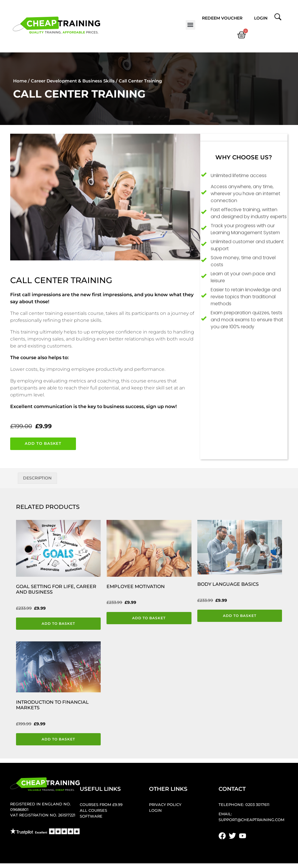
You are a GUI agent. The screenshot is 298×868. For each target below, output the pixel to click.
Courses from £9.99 (101, 805)
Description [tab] (37, 478)
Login (261, 18)
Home (20, 81)
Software (91, 817)
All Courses (93, 811)
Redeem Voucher (222, 18)
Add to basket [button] (58, 623)
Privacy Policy (165, 805)
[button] (190, 25)
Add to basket (43, 443)
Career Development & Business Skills (73, 81)
